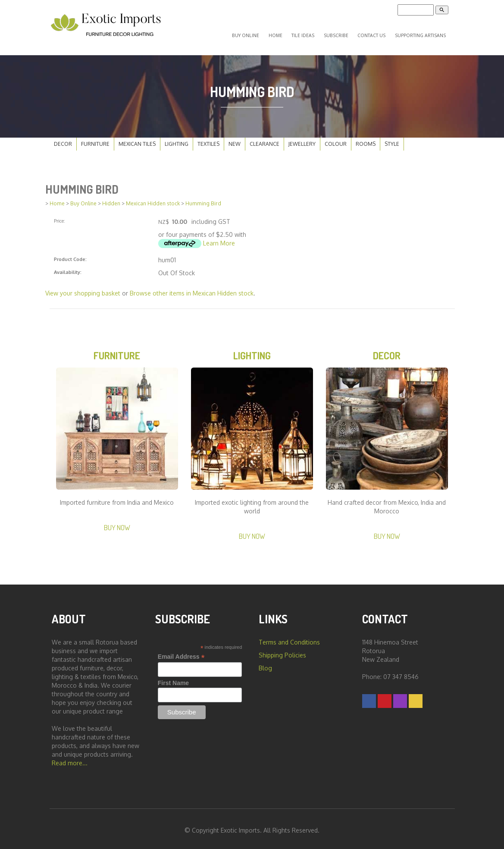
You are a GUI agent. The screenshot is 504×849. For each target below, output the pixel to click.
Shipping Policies (282, 652)
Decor (63, 139)
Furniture (95, 139)
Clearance (265, 139)
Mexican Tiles (137, 139)
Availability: (68, 267)
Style (392, 139)
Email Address (181, 654)
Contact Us (375, 33)
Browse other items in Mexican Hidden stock (192, 288)
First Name (173, 680)
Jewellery (302, 139)
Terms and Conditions (289, 639)
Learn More (219, 238)
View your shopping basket (83, 288)
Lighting (177, 139)
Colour (336, 139)
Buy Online (267, 33)
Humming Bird (203, 199)
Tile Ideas (315, 33)
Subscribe (344, 33)
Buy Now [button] (117, 524)
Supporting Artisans (421, 33)
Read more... (70, 760)
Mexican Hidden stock (153, 199)
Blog (265, 665)
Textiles (208, 139)
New (235, 139)
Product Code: (70, 254)
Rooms (366, 139)
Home (292, 33)
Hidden (111, 199)
